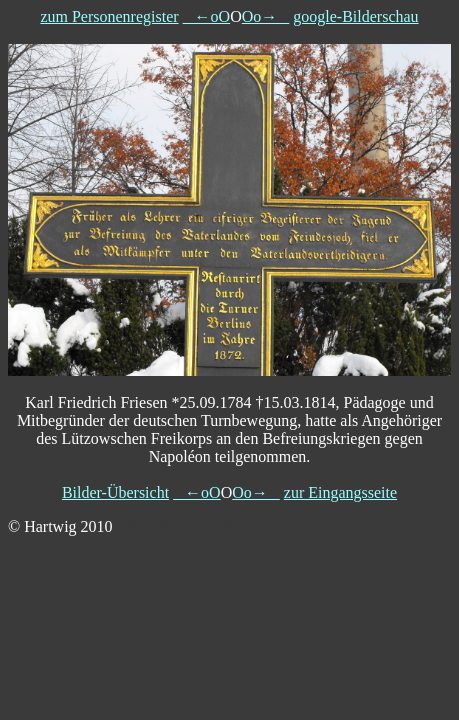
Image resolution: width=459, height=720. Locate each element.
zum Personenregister (109, 16)
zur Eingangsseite (340, 492)
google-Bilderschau (355, 16)
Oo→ (266, 16)
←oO (207, 16)
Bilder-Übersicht (115, 492)
